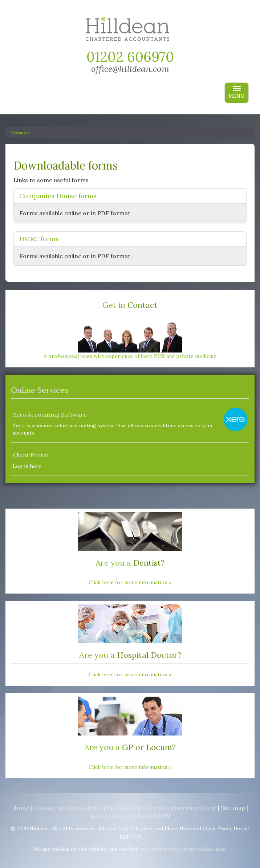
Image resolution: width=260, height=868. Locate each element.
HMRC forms (39, 239)
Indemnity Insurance (170, 808)
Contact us (49, 808)
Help (210, 808)
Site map (233, 808)
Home (21, 808)
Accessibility (85, 808)
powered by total (130, 816)
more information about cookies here (182, 849)
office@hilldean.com (130, 69)
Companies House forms (58, 196)
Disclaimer (121, 808)
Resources (21, 133)
